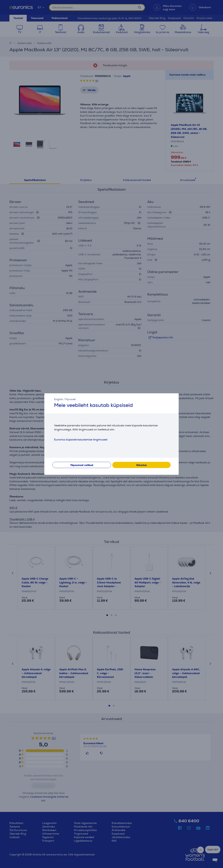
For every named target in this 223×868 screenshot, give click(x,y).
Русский (71, 399)
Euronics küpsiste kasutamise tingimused (81, 440)
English (59, 399)
